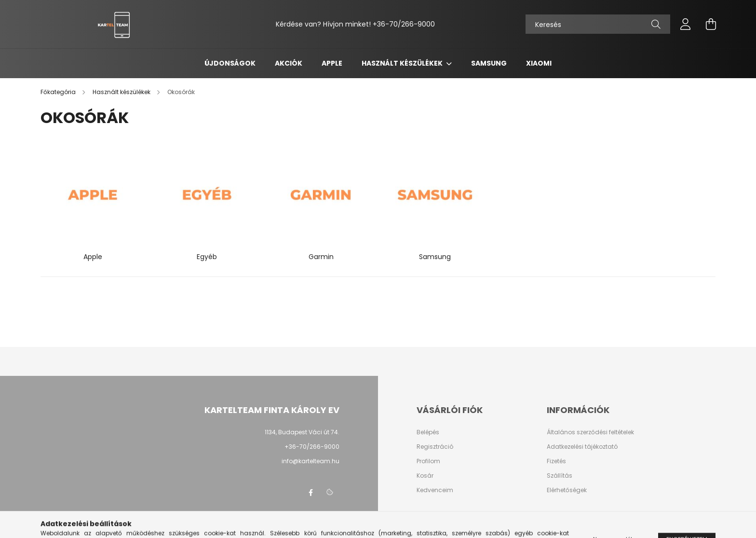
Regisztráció (435, 447)
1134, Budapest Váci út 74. (302, 432)
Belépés (428, 432)
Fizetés (556, 461)
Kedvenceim (435, 490)
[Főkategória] (59, 92)
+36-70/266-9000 (404, 24)
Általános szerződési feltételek (590, 432)
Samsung (489, 63)
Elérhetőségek (567, 490)
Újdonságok (230, 63)
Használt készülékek (403, 63)
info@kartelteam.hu (310, 461)
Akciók (289, 63)
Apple (332, 63)
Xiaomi (539, 63)
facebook (310, 493)
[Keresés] (598, 24)
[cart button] (711, 24)
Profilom (428, 461)
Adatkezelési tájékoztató (582, 447)
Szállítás (560, 476)
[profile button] (686, 24)
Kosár (425, 476)
